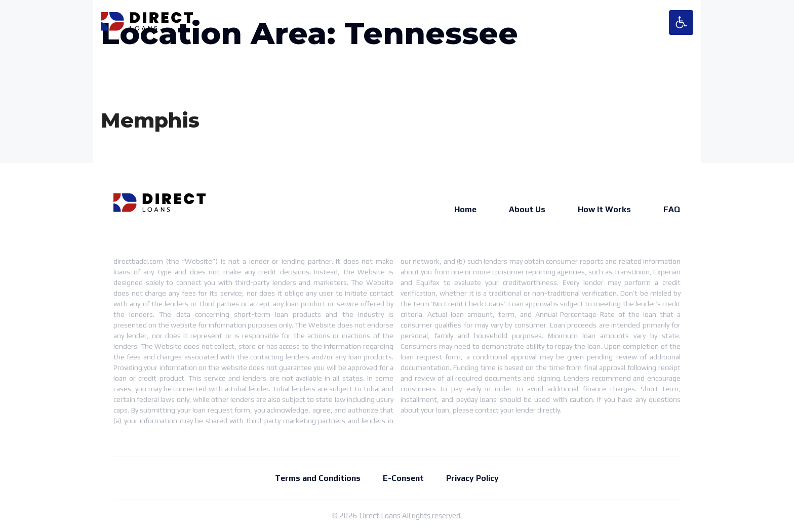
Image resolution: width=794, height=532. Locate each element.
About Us (527, 209)
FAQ (672, 209)
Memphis (150, 120)
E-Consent (403, 478)
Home (465, 209)
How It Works (604, 209)
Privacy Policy (472, 478)
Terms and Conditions (318, 478)
